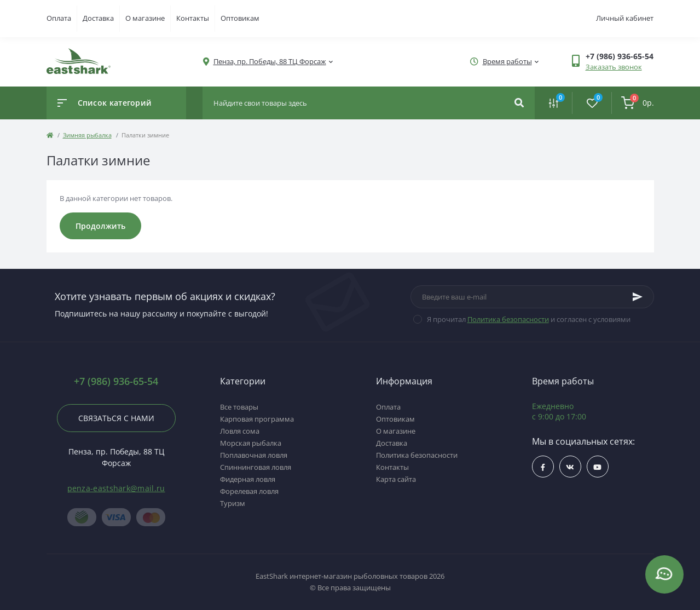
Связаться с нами (116, 418)
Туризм (233, 503)
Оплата (59, 18)
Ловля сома (240, 431)
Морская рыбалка (251, 443)
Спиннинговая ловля (256, 467)
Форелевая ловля (249, 491)
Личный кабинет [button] (625, 18)
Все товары (239, 407)
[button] (270, 62)
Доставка (98, 18)
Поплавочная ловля (254, 455)
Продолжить (100, 226)
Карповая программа (257, 419)
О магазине (145, 18)
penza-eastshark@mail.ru (116, 488)
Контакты (193, 18)
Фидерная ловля (248, 479)
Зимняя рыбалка (87, 135)
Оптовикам (240, 18)
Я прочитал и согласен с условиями (529, 319)
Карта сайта (396, 479)
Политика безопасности (508, 319)
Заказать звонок (614, 67)
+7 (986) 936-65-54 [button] (116, 381)
